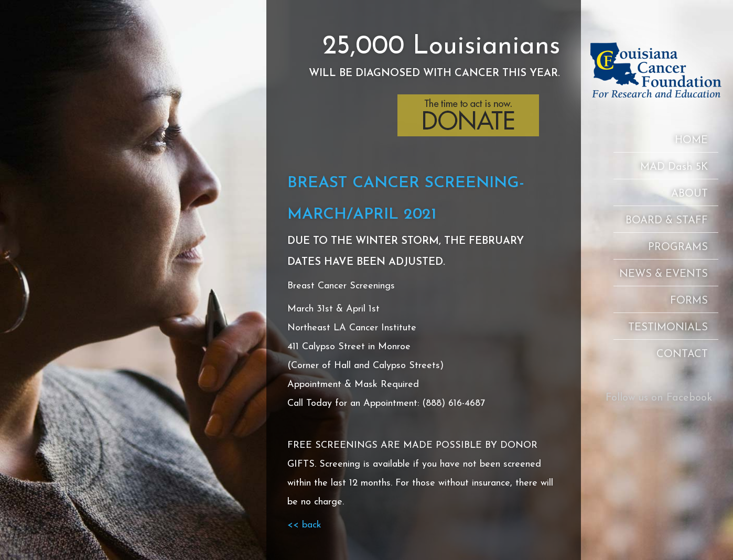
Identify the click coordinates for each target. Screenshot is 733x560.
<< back (304, 525)
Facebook (689, 398)
